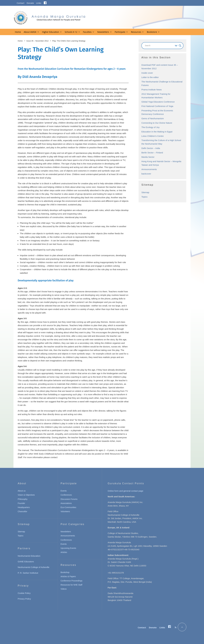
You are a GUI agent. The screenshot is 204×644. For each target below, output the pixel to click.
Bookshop (65, 572)
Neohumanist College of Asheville (34, 567)
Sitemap (145, 192)
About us (22, 491)
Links (39, 3)
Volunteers (65, 511)
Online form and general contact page (125, 491)
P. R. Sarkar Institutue (28, 573)
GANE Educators (26, 562)
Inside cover (147, 73)
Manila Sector (148, 157)
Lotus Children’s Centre (152, 136)
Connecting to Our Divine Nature (157, 123)
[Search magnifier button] (180, 46)
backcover (146, 174)
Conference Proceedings (72, 581)
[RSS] (176, 627)
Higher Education (51, 32)
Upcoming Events (68, 548)
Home (18, 32)
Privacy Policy (24, 599)
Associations (66, 503)
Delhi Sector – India (151, 148)
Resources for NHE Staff (71, 585)
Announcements (149, 169)
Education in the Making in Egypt (157, 132)
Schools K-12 (71, 32)
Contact (21, 3)
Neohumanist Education (29, 556)
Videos (64, 589)
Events (64, 491)
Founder (21, 503)
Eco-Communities (68, 507)
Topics (144, 197)
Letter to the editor (150, 77)
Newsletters (103, 32)
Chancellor (22, 511)
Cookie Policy (24, 593)
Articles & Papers (68, 576)
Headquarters (24, 507)
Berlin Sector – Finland (152, 153)
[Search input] (159, 46)
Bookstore (152, 32)
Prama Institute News (152, 90)
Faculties (87, 32)
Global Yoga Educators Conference (158, 102)
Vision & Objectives (26, 495)
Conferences (66, 495)
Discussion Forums (69, 499)
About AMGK (30, 32)
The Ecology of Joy (150, 127)
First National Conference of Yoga (157, 106)
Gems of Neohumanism (153, 118)
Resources (136, 32)
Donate (30, 3)
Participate (120, 32)
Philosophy (23, 499)
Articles (64, 552)
